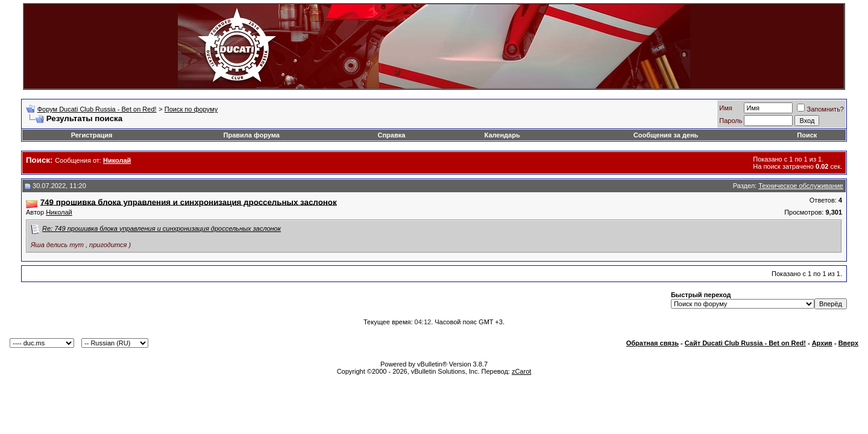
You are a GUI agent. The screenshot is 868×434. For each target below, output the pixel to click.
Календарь (502, 135)
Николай (59, 212)
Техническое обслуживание (801, 186)
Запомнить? (820, 109)
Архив (822, 343)
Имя (725, 108)
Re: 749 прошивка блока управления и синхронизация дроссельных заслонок (162, 228)
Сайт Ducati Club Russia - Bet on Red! (745, 343)
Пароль (731, 121)
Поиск (807, 135)
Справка (392, 135)
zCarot (521, 371)
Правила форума (252, 135)
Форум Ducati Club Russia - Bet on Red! (97, 109)
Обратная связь (653, 343)
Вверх (848, 343)
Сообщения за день (666, 135)
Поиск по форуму (191, 109)
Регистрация (92, 135)
